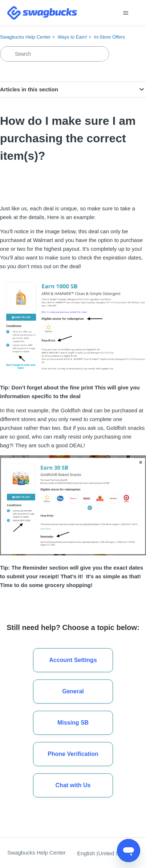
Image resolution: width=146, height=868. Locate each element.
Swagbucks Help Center (25, 37)
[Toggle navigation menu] (126, 13)
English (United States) (108, 853)
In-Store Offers (109, 37)
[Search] (54, 54)
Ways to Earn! (72, 37)
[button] (73, 785)
